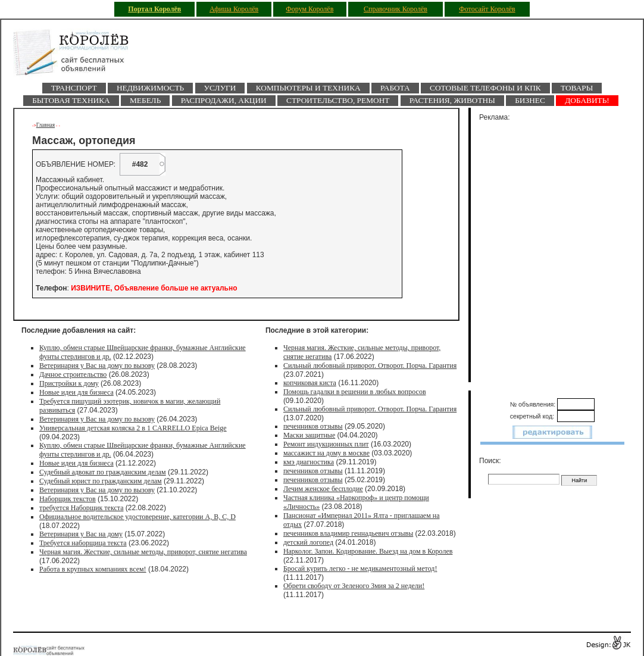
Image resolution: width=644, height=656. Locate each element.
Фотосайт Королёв (487, 9)
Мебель (145, 100)
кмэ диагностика (309, 462)
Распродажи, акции (224, 100)
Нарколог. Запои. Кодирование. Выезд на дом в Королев (368, 551)
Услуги (220, 88)
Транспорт (74, 88)
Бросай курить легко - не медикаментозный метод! (360, 568)
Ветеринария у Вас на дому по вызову (97, 366)
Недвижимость (150, 88)
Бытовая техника (71, 100)
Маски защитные (309, 435)
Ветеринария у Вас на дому (81, 534)
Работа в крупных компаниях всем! (93, 569)
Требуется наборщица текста (83, 543)
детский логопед (308, 542)
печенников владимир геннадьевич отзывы (348, 533)
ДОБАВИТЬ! (587, 100)
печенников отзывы (313, 426)
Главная (46, 125)
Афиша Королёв (234, 9)
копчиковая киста (310, 383)
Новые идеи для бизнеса (76, 392)
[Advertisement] (559, 249)
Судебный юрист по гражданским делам (101, 481)
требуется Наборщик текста (82, 508)
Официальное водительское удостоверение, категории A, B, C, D (137, 517)
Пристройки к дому (69, 383)
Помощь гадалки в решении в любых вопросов (355, 392)
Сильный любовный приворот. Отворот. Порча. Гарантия (370, 366)
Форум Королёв (310, 9)
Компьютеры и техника (308, 88)
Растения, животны (452, 100)
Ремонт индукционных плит (326, 444)
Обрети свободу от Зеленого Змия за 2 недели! (354, 586)
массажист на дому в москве (326, 453)
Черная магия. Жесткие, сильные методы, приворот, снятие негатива (143, 552)
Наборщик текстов (68, 499)
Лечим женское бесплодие (323, 489)
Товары (577, 88)
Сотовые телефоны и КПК (485, 88)
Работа (395, 88)
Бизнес (530, 100)
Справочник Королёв (396, 9)
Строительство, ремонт (338, 100)
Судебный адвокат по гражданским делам (103, 472)
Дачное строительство (73, 374)
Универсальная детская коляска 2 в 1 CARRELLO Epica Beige (133, 428)
